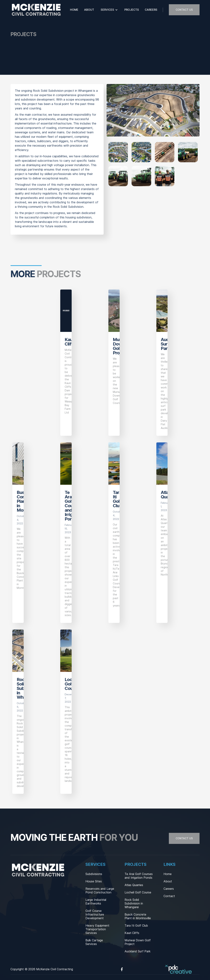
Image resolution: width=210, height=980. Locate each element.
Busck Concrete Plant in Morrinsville (138, 916)
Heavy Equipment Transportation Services (97, 929)
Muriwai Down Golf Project (138, 942)
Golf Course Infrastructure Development (95, 914)
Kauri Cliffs (132, 933)
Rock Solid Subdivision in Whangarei (134, 903)
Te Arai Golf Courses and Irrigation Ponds (139, 876)
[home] (36, 10)
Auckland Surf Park (138, 951)
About (89, 10)
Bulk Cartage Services (94, 942)
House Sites (94, 881)
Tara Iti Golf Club (136, 925)
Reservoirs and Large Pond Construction (100, 890)
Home (74, 10)
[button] (109, 10)
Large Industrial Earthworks (96, 902)
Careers (151, 10)
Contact (169, 896)
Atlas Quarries (134, 885)
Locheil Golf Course (138, 892)
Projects (132, 10)
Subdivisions (94, 874)
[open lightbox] (118, 152)
